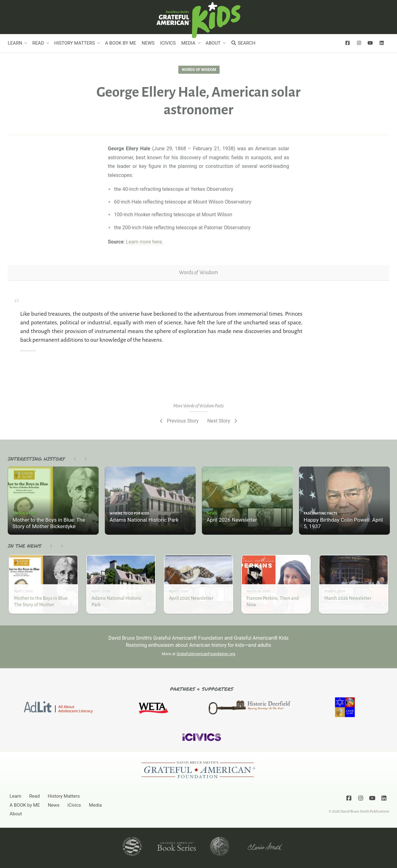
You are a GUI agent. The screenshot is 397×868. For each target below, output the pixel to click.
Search (243, 43)
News (148, 43)
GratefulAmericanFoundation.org (206, 654)
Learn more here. (145, 242)
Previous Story (178, 421)
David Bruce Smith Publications (365, 811)
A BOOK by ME (121, 43)
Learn (15, 43)
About (213, 43)
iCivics (168, 43)
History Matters (75, 43)
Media (188, 43)
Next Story (223, 421)
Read (38, 43)
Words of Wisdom (199, 70)
